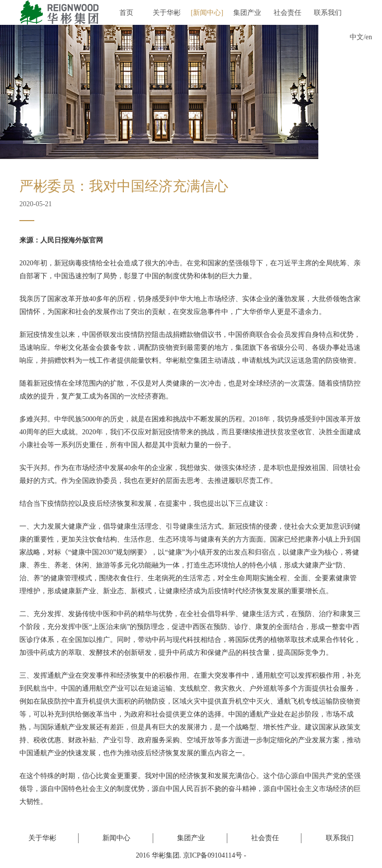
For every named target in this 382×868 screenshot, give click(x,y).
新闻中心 (207, 13)
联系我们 (328, 13)
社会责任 (287, 13)
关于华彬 (167, 13)
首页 (126, 13)
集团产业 (247, 13)
